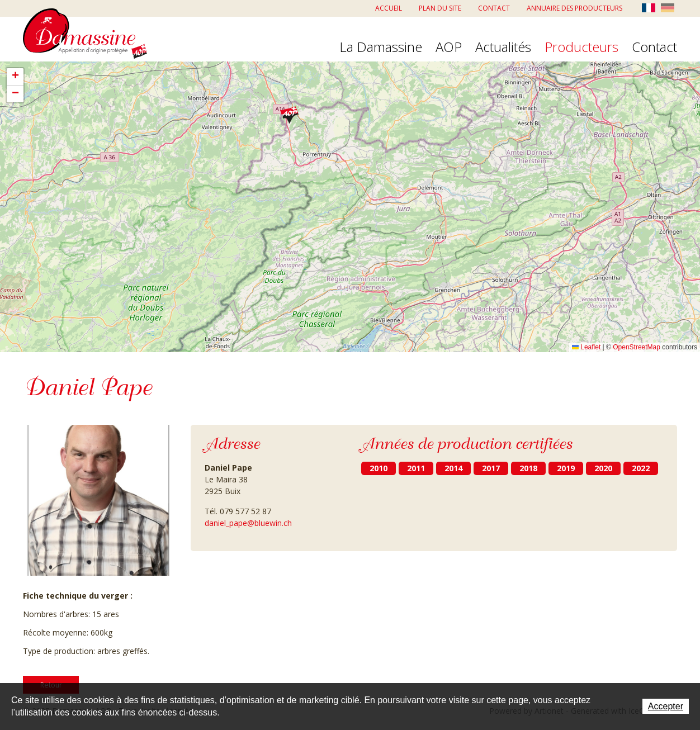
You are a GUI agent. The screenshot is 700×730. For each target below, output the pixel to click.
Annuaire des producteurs (574, 8)
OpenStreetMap (637, 347)
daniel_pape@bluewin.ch (248, 523)
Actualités (503, 48)
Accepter (666, 706)
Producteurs (581, 48)
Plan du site (440, 8)
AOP (449, 48)
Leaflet (586, 347)
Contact (494, 8)
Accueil (389, 8)
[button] (289, 115)
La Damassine (381, 48)
